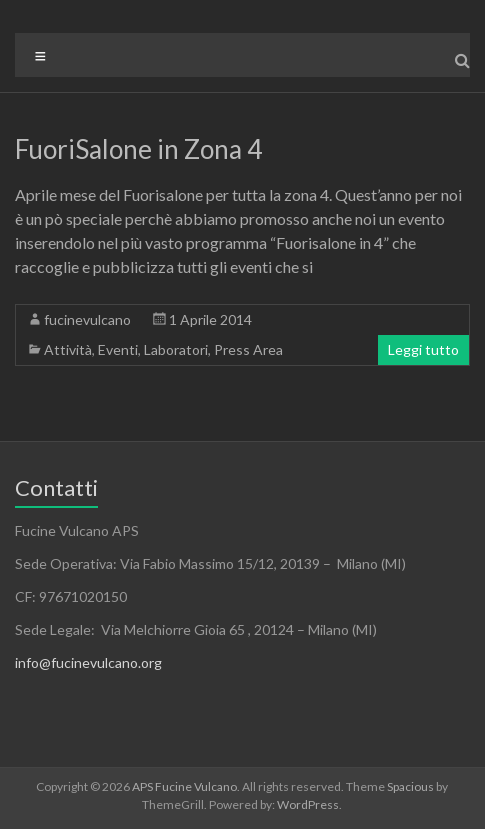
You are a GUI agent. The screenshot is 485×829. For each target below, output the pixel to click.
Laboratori (176, 349)
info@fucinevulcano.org (88, 662)
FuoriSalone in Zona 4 (138, 149)
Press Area (248, 349)
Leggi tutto (423, 349)
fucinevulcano (87, 319)
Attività (68, 349)
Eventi (118, 349)
